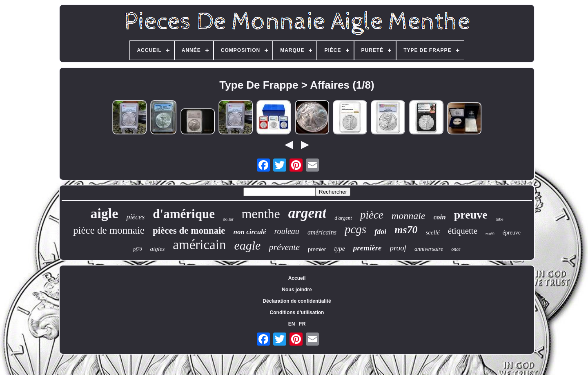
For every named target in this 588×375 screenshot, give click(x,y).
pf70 (137, 249)
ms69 (490, 234)
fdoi (380, 232)
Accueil (297, 278)
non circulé (250, 232)
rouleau (286, 231)
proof (398, 248)
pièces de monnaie (189, 231)
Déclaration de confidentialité (297, 301)
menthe (261, 214)
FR (302, 324)
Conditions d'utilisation (297, 312)
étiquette (463, 231)
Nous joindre (297, 290)
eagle (247, 245)
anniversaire (429, 249)
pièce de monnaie (109, 230)
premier (317, 249)
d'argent (343, 218)
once (456, 249)
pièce (372, 215)
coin (440, 217)
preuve (471, 215)
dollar (228, 219)
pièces (135, 217)
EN (292, 324)
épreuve (512, 233)
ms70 (406, 230)
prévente (284, 247)
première (367, 248)
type (340, 249)
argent (307, 213)
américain (199, 245)
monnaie (409, 216)
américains (322, 232)
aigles (157, 249)
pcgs (355, 229)
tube (500, 219)
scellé (433, 232)
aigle (104, 213)
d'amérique (184, 214)
